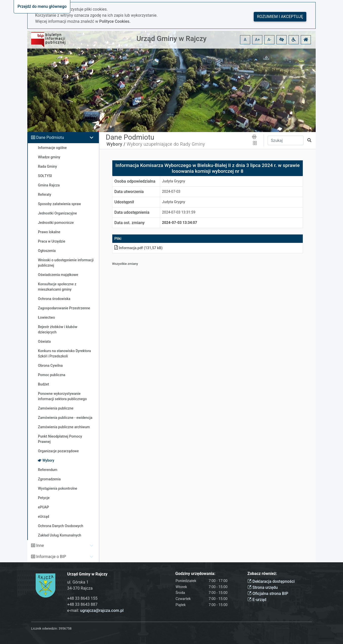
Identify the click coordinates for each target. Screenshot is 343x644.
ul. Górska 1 (78, 582)
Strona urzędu (263, 587)
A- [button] (270, 40)
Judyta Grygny (174, 181)
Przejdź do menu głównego (42, 6)
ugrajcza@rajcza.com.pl (102, 610)
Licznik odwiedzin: (44, 628)
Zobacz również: (262, 574)
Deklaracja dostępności (271, 581)
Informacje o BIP (51, 557)
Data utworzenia (129, 192)
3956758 (65, 628)
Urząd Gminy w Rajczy (172, 39)
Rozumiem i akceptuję (280, 17)
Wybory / (116, 144)
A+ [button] (258, 40)
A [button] (245, 40)
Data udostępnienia (132, 212)
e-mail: (95, 610)
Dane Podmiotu (50, 137)
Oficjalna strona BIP (268, 594)
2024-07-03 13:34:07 (180, 223)
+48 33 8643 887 (82, 604)
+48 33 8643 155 (82, 598)
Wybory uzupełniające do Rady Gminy (166, 144)
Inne (40, 545)
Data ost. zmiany (130, 223)
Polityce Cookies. (115, 21)
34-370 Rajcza (80, 588)
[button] (282, 40)
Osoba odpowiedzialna (135, 181)
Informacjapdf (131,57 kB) (138, 248)
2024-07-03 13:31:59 (179, 212)
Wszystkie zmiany (125, 264)
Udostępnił (124, 202)
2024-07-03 (171, 192)
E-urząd (257, 600)
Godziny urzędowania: (195, 574)
